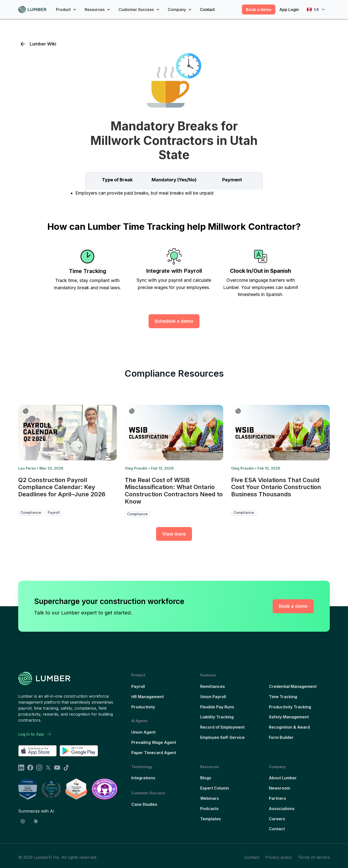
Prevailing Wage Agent (154, 742)
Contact (207, 9)
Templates (211, 819)
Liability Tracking (217, 717)
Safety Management (289, 717)
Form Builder (281, 737)
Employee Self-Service (222, 737)
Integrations (143, 778)
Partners (277, 798)
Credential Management (293, 686)
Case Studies (144, 804)
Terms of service (314, 857)
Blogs (206, 778)
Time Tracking (283, 697)
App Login (289, 9)
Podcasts (209, 809)
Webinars (210, 798)
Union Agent (143, 732)
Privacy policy (278, 857)
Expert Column (215, 788)
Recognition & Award (289, 727)
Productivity (143, 707)
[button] (66, 9)
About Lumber (283, 778)
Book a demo (259, 9)
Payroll (138, 686)
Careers (277, 819)
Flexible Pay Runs (217, 707)
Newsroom (279, 788)
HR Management (148, 697)
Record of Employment (222, 727)
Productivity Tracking (290, 707)
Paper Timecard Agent (154, 753)
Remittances (213, 686)
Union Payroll (213, 697)
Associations (282, 809)
